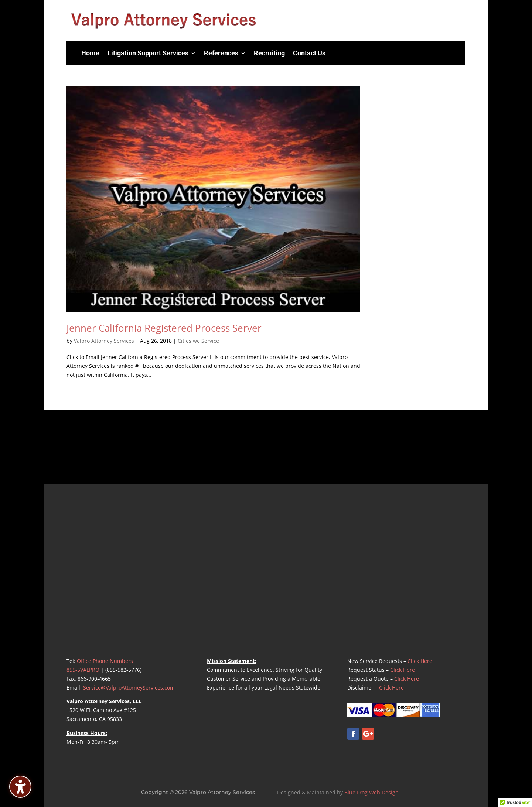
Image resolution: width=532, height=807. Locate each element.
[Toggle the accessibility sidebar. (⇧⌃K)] (20, 787)
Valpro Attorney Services (104, 341)
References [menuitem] (221, 53)
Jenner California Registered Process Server (164, 328)
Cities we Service (198, 341)
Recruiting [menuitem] (269, 53)
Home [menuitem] (90, 53)
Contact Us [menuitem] (309, 53)
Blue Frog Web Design (371, 792)
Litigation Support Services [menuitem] (148, 53)
